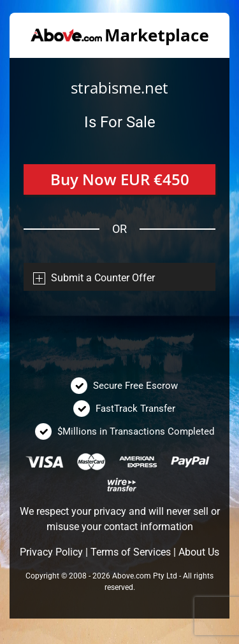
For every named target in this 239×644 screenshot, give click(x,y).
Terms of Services (131, 552)
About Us (199, 552)
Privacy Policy (51, 552)
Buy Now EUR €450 (120, 179)
